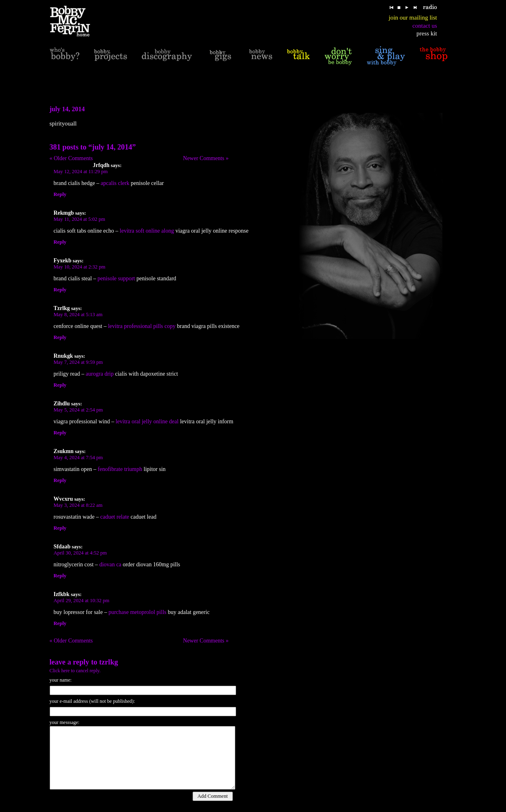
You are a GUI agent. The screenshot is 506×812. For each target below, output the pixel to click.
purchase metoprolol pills (137, 612)
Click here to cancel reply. (75, 671)
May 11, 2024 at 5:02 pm (80, 219)
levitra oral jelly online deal (147, 421)
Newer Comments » (206, 158)
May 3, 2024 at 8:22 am (78, 505)
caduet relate (115, 517)
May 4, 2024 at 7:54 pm (78, 458)
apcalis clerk (115, 183)
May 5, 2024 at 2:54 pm (78, 410)
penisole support (116, 278)
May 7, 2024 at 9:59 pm (78, 362)
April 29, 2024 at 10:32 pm (82, 601)
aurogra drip (100, 374)
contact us (425, 26)
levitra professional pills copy (142, 326)
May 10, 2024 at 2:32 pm (80, 267)
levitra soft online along (147, 231)
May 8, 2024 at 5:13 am (78, 315)
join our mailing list (413, 18)
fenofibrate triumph (120, 469)
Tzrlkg (108, 662)
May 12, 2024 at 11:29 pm (81, 172)
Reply (60, 194)
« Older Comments (71, 158)
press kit (427, 33)
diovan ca (110, 564)
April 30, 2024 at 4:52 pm (80, 553)
